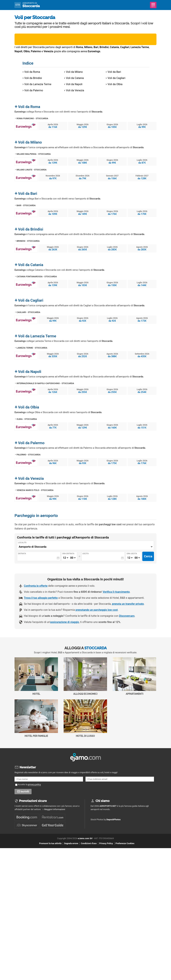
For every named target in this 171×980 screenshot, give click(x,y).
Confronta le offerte (36, 586)
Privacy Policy (106, 843)
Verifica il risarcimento (116, 592)
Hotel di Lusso (85, 718)
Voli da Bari (114, 72)
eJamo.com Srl (85, 838)
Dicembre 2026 (83, 177)
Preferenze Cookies (125, 843)
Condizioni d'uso (89, 843)
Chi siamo (103, 801)
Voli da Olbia (115, 84)
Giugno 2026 (112, 126)
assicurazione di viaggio (65, 622)
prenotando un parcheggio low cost (97, 610)
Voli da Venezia (75, 90)
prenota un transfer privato (128, 604)
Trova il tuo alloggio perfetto (41, 598)
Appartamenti (134, 676)
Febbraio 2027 (142, 177)
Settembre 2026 (142, 355)
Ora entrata (68, 554)
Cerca (148, 556)
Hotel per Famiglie (36, 718)
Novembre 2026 (53, 177)
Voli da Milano (74, 72)
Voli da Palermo (34, 90)
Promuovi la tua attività (50, 843)
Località (22, 543)
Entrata (22, 554)
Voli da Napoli (74, 84)
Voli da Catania (75, 78)
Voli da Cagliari (116, 78)
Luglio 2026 (142, 126)
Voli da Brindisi (33, 78)
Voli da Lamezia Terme (38, 84)
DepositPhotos (113, 820)
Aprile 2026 (53, 126)
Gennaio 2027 (112, 177)
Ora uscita (132, 554)
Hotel (36, 676)
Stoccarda (31, 5)
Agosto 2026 (142, 249)
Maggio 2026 (83, 126)
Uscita (85, 554)
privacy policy (34, 784)
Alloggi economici (85, 676)
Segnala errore (71, 843)
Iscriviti (25, 792)
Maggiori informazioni (55, 809)
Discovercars (127, 616)
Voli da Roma (32, 72)
